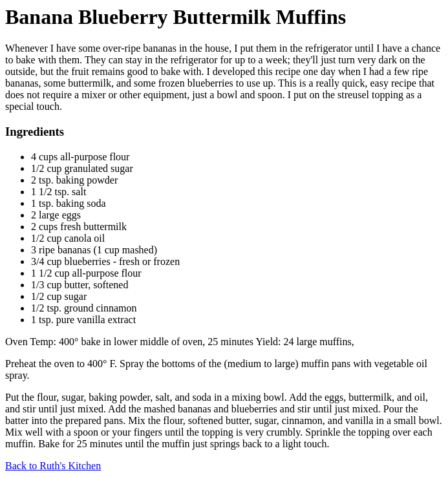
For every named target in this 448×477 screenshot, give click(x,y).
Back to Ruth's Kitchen (53, 466)
